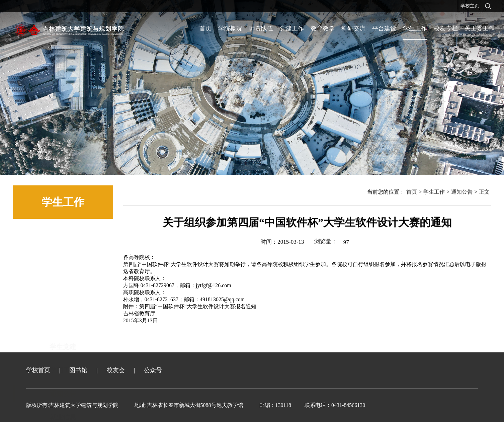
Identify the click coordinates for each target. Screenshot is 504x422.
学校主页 (470, 6)
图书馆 (78, 370)
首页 (205, 28)
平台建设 (384, 28)
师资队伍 (261, 28)
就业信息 (63, 309)
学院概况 (230, 28)
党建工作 (292, 28)
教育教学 (323, 28)
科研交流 (353, 28)
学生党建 (63, 238)
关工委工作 (480, 28)
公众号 (153, 370)
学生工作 (415, 28)
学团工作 (63, 262)
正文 (484, 193)
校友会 (116, 370)
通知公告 (63, 285)
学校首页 (38, 370)
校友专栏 (446, 28)
